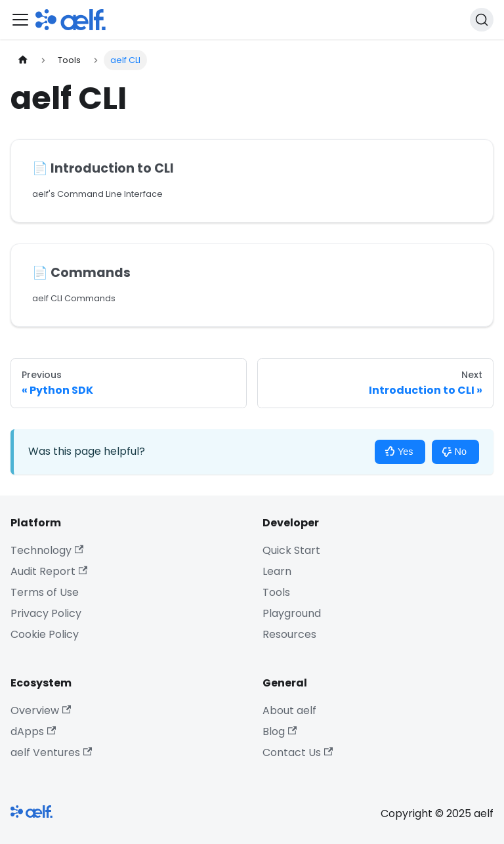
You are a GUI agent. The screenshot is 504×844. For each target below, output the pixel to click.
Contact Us (298, 752)
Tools (276, 592)
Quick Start (291, 550)
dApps (33, 731)
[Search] (482, 20)
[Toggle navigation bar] (20, 20)
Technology (47, 550)
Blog (280, 731)
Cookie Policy (45, 634)
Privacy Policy (46, 613)
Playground (292, 613)
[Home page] (23, 60)
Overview (41, 710)
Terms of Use (45, 592)
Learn (277, 571)
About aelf (289, 710)
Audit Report (49, 571)
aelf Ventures (51, 752)
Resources (289, 634)
